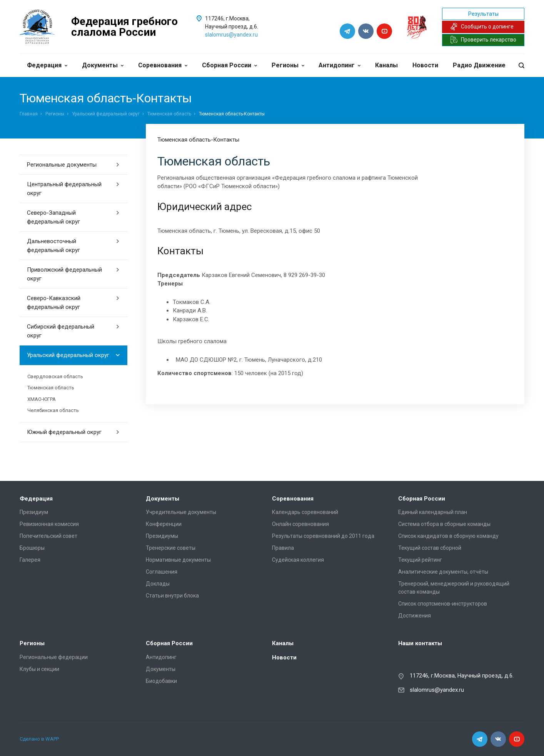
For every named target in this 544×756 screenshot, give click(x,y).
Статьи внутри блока (172, 596)
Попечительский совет (48, 536)
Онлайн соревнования (300, 524)
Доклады (158, 584)
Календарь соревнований (305, 512)
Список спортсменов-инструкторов (443, 604)
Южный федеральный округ (73, 432)
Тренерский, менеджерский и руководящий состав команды (454, 588)
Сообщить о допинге (482, 27)
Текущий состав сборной (430, 548)
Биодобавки (161, 681)
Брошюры (32, 548)
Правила (283, 548)
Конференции (164, 524)
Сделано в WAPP (39, 739)
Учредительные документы (181, 512)
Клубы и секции (39, 669)
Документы (103, 65)
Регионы (288, 65)
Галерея (30, 560)
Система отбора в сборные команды (444, 524)
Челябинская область (53, 410)
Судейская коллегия (298, 560)
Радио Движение (479, 65)
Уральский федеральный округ (106, 114)
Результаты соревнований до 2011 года (323, 536)
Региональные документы (73, 165)
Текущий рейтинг (420, 560)
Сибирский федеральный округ (73, 331)
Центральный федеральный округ (73, 189)
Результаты (483, 14)
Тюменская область (169, 114)
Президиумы (162, 536)
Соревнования (163, 65)
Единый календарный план (433, 512)
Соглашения (162, 572)
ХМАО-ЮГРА (42, 399)
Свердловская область (55, 376)
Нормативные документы (178, 560)
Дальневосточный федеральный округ (73, 246)
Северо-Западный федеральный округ (73, 217)
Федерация (47, 65)
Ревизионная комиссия (49, 524)
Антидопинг (340, 65)
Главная (29, 114)
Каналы (386, 65)
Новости (425, 65)
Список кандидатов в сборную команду (448, 536)
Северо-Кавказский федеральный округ (73, 303)
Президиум (34, 512)
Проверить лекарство (483, 40)
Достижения (415, 616)
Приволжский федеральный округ (73, 274)
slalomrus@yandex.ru (231, 35)
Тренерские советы (171, 548)
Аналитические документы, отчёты (443, 572)
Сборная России (229, 65)
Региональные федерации (54, 657)
